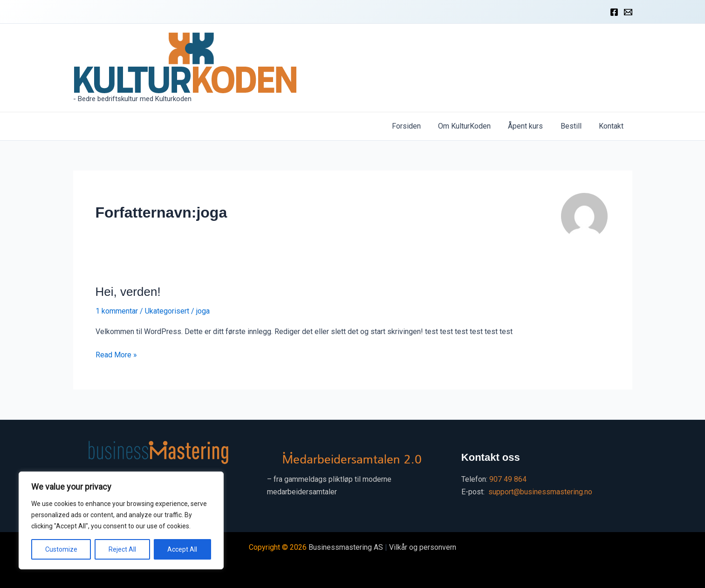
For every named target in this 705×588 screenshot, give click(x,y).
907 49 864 (508, 479)
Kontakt (613, 126)
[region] (121, 520)
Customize (61, 549)
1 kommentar (117, 311)
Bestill (575, 126)
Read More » (116, 355)
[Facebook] (614, 12)
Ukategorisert (167, 311)
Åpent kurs (532, 126)
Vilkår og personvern (423, 547)
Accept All (182, 549)
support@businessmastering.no (540, 492)
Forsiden (418, 126)
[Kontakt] (628, 12)
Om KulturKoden (473, 126)
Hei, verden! (128, 292)
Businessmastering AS (346, 547)
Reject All (122, 549)
